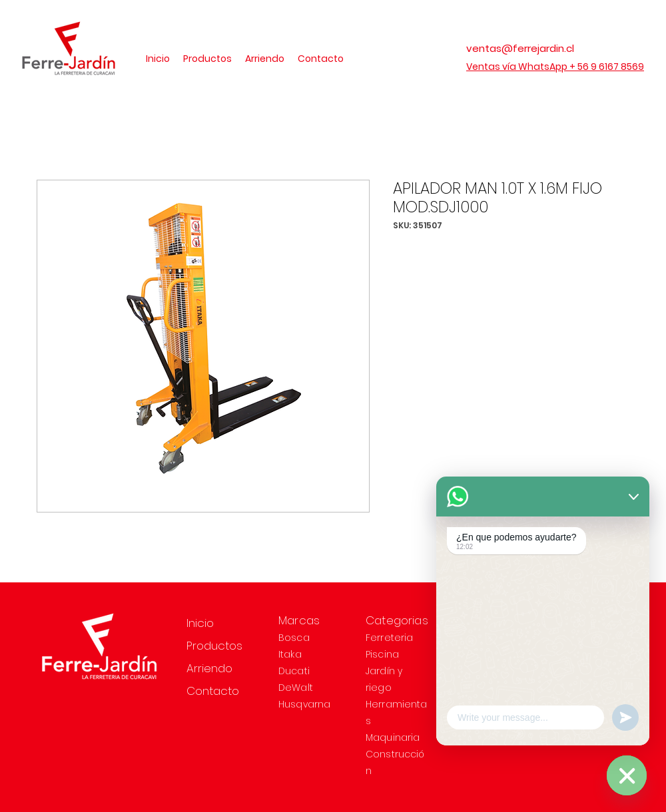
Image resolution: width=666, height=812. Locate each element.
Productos (214, 646)
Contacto (213, 691)
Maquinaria (393, 737)
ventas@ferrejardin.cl (520, 48)
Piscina (382, 654)
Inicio (200, 623)
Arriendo (209, 668)
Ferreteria (389, 638)
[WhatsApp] (627, 775)
